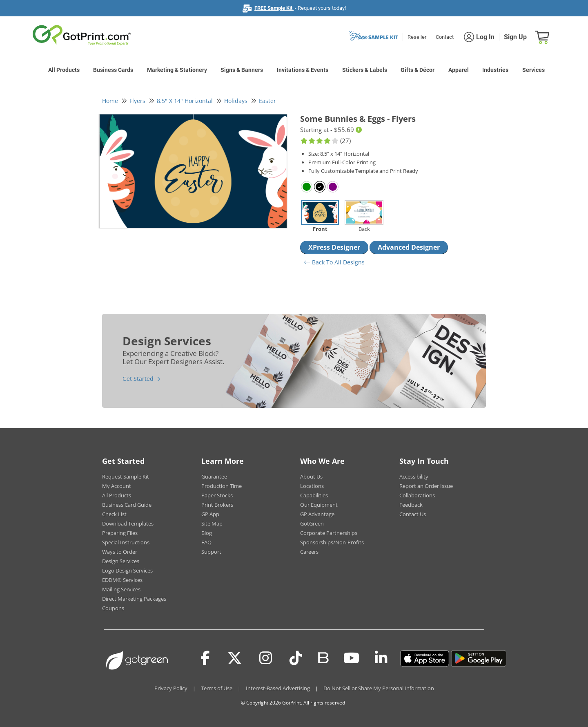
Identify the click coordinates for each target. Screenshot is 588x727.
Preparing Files (120, 533)
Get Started (138, 379)
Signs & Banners (242, 70)
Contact (445, 37)
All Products (64, 70)
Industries (495, 70)
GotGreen (312, 523)
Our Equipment (319, 505)
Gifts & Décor (418, 70)
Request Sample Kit (126, 476)
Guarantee (214, 476)
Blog (207, 533)
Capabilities (314, 495)
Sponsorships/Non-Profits (332, 542)
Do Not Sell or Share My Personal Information (379, 688)
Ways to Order (120, 552)
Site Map (212, 523)
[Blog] (323, 657)
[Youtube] (351, 658)
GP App (210, 514)
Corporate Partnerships (329, 533)
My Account (117, 486)
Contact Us (413, 514)
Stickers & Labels (365, 70)
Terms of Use (217, 688)
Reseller (417, 37)
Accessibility (414, 476)
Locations (312, 486)
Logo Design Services (127, 570)
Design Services (121, 561)
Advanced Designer (409, 247)
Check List (114, 514)
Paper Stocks (217, 495)
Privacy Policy (171, 688)
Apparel (459, 70)
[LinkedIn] (381, 658)
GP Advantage (317, 514)
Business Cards (113, 70)
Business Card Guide (127, 505)
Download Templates (128, 523)
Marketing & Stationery (177, 70)
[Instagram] (266, 658)
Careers (309, 552)
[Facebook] (205, 658)
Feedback (411, 505)
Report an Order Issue (426, 486)
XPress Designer (334, 247)
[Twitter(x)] (235, 658)
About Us (311, 476)
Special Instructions (126, 542)
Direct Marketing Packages (134, 599)
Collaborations (417, 495)
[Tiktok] (296, 658)
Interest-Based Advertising (278, 688)
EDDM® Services (122, 580)
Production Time (222, 486)
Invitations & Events (303, 70)
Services (533, 70)
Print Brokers (217, 505)
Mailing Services (121, 589)
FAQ (206, 542)
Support (211, 552)
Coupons (113, 608)
